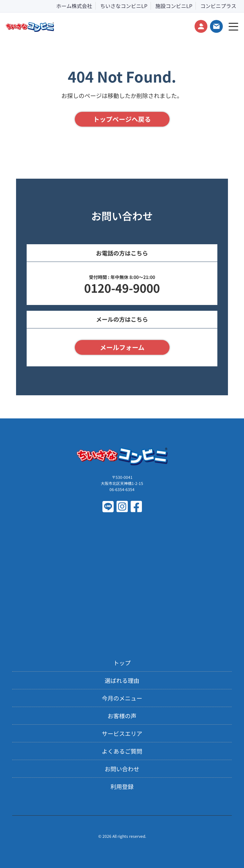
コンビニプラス (218, 6)
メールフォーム (122, 347)
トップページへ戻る (122, 119)
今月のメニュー (122, 698)
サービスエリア (122, 733)
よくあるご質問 (122, 751)
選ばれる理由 (122, 680)
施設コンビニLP (174, 6)
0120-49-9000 (122, 288)
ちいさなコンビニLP (124, 6)
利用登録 (122, 786)
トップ (122, 663)
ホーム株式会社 (74, 6)
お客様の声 (122, 716)
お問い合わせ (122, 769)
